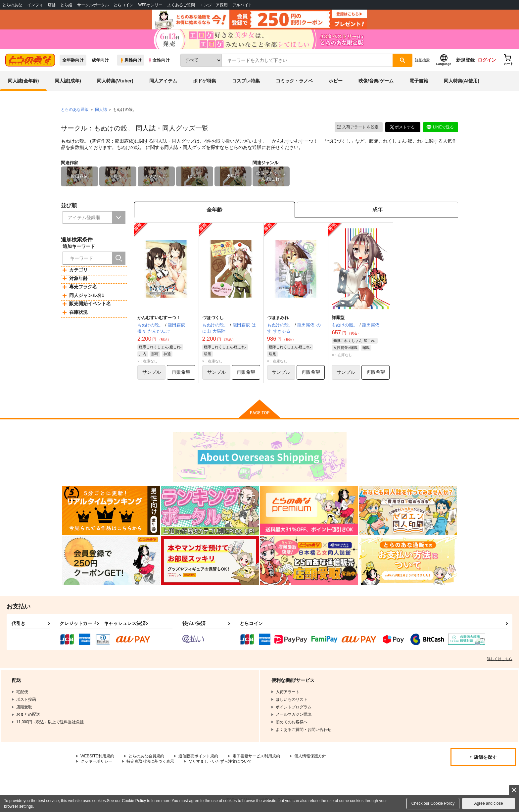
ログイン (487, 60)
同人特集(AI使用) (462, 81)
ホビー (336, 81)
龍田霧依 (124, 141)
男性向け (131, 60)
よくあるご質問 (181, 5)
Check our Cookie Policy (433, 803)
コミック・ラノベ (294, 81)
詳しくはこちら (500, 659)
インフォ (35, 5)
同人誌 (101, 110)
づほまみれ (278, 318)
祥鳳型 (338, 318)
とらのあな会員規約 (146, 756)
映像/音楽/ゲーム (376, 81)
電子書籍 (419, 81)
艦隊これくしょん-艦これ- (396, 141)
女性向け (159, 60)
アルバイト (242, 5)
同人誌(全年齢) (23, 81)
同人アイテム (163, 81)
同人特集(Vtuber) (115, 81)
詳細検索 (422, 60)
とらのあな (12, 5)
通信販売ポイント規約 (198, 756)
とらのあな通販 (75, 110)
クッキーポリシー (96, 761)
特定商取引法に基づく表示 (150, 761)
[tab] (377, 210)
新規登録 (465, 60)
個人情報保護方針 (310, 756)
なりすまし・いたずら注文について (220, 761)
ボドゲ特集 (205, 81)
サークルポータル (93, 5)
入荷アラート (357, 127)
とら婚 (66, 5)
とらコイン (123, 5)
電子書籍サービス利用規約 (256, 756)
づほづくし (339, 141)
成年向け (100, 60)
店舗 (52, 5)
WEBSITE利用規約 (97, 756)
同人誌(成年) (68, 81)
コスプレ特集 (246, 81)
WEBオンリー (150, 5)
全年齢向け (73, 60)
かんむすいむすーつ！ (295, 141)
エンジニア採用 (214, 5)
